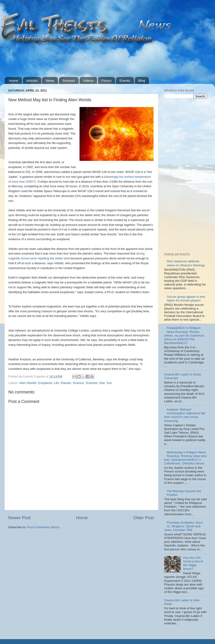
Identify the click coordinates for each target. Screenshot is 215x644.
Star (102, 383)
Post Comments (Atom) (43, 527)
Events (125, 81)
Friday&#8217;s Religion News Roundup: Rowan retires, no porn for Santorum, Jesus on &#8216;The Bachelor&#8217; (184, 335)
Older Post (143, 518)
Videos (88, 81)
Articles (32, 81)
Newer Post (19, 518)
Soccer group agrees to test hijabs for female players (186, 299)
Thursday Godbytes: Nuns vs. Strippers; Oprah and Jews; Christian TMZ (183, 526)
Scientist (92, 383)
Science (78, 383)
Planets (66, 383)
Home (14, 81)
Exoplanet (45, 383)
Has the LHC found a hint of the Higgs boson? (193, 563)
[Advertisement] (89, 58)
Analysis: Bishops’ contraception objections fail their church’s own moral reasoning (185, 415)
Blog (142, 81)
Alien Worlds (28, 383)
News (50, 81)
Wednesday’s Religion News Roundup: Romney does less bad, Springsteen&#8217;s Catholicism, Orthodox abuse (185, 458)
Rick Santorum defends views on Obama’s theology (186, 263)
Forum (106, 81)
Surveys (69, 81)
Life (56, 383)
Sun (109, 383)
